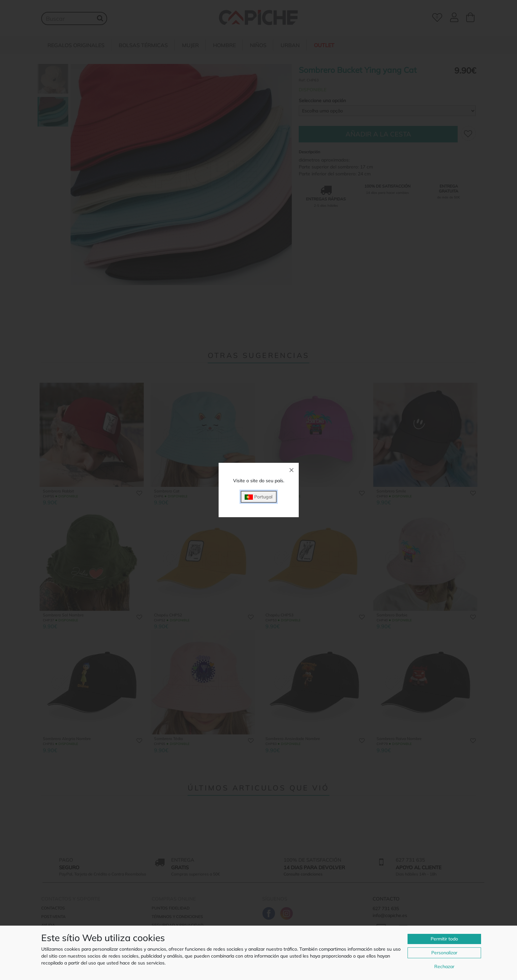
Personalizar (444, 953)
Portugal (258, 497)
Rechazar (444, 966)
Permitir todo (444, 939)
